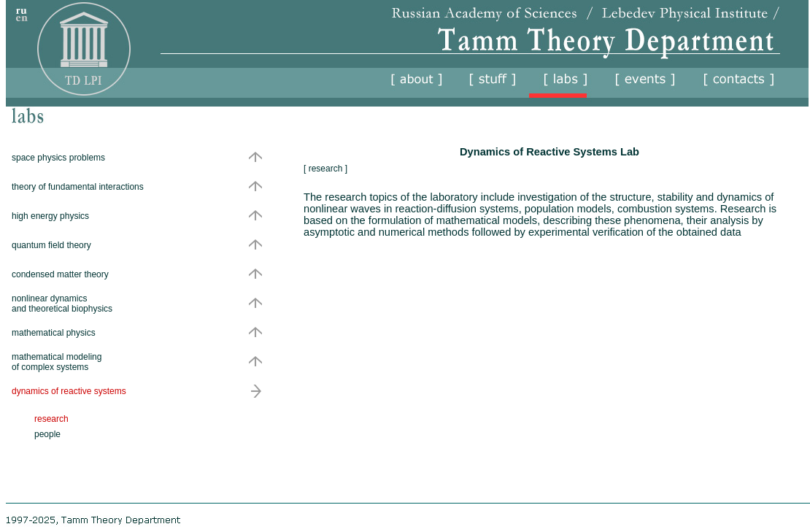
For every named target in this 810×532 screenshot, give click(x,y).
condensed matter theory (60, 274)
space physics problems (58, 158)
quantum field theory (51, 245)
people (47, 434)
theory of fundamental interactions (78, 187)
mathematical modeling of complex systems (57, 362)
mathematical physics (54, 333)
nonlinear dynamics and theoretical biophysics (62, 304)
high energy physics (50, 216)
